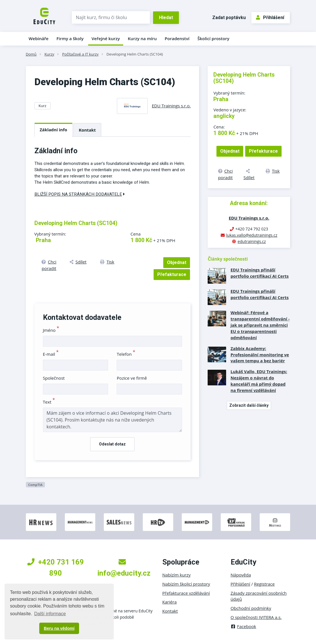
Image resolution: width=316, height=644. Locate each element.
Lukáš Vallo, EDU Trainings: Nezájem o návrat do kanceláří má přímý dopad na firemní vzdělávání (259, 381)
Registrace (264, 584)
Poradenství (177, 38)
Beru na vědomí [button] (59, 628)
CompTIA (35, 485)
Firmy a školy (70, 38)
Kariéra (170, 602)
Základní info (54, 130)
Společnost (54, 378)
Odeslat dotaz (112, 444)
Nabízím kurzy (176, 575)
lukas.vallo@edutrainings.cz (252, 235)
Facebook (243, 626)
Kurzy (49, 54)
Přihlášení (270, 18)
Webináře (39, 38)
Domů (31, 54)
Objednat (177, 262)
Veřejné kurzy (106, 38)
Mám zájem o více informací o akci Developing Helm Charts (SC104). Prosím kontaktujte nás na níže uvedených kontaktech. (113, 420)
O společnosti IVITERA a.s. (256, 617)
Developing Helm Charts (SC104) (135, 54)
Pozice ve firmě (132, 378)
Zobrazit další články (249, 405)
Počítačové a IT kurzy (80, 54)
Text (49, 402)
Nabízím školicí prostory (186, 584)
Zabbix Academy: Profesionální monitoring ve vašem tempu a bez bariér (260, 355)
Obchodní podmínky (251, 608)
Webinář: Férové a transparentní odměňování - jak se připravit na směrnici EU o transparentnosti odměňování (260, 325)
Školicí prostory (213, 38)
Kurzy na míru (142, 38)
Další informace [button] (50, 614)
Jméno (51, 330)
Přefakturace (172, 274)
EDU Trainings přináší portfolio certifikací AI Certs (259, 273)
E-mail (51, 354)
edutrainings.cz (252, 241)
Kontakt (87, 130)
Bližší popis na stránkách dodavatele (80, 194)
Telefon (126, 354)
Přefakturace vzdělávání (186, 593)
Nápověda (241, 575)
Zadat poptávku (229, 18)
